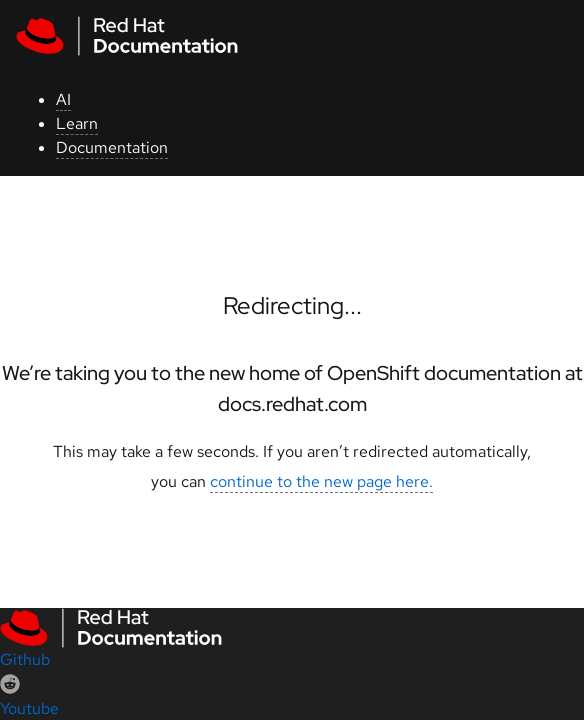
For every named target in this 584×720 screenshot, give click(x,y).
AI (63, 99)
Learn (77, 123)
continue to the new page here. (321, 481)
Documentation (112, 147)
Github (25, 659)
